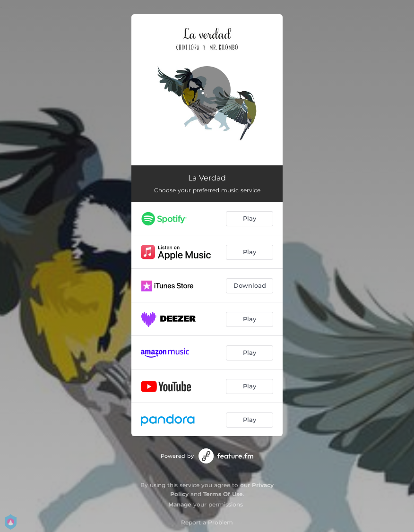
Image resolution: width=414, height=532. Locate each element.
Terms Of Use (223, 494)
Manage (180, 504)
